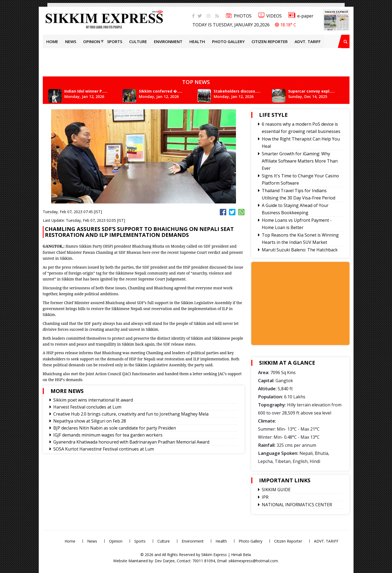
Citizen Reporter (270, 41)
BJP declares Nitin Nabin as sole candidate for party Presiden (115, 428)
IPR (265, 497)
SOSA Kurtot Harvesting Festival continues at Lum (104, 449)
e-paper (301, 16)
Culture (138, 41)
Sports (115, 41)
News (71, 41)
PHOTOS (239, 16)
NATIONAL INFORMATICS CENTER (297, 505)
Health (197, 41)
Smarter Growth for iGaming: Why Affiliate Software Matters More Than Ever (300, 161)
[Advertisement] (17, 76)
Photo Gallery (228, 41)
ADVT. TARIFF (308, 41)
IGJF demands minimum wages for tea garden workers (108, 435)
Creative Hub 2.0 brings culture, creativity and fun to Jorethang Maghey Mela (131, 414)
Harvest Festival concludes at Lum (87, 407)
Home (52, 41)
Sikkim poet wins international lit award (93, 400)
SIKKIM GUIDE (276, 490)
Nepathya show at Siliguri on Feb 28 (90, 421)
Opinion (92, 41)
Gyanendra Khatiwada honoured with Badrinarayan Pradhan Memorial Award (131, 442)
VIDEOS (270, 16)
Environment (168, 41)
